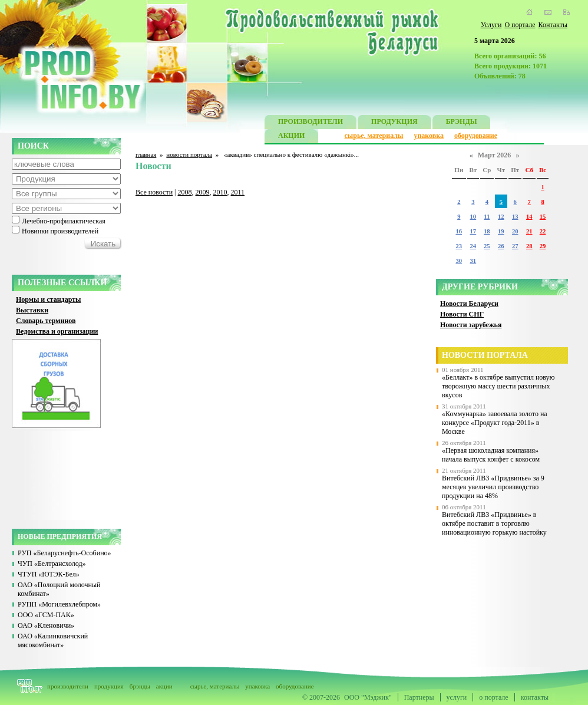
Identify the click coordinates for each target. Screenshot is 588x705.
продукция (109, 686)
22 (543, 231)
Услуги (491, 25)
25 (487, 246)
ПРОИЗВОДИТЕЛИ (310, 123)
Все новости (154, 192)
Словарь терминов (46, 321)
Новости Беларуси (469, 304)
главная (146, 154)
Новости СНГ (462, 314)
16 (459, 231)
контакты (535, 697)
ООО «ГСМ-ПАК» (46, 615)
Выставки (32, 310)
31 (473, 261)
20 (515, 231)
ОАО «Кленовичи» (46, 625)
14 (529, 217)
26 (501, 246)
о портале (493, 697)
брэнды (140, 686)
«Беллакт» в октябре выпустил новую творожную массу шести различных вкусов (498, 386)
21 (529, 231)
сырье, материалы (374, 136)
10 (473, 217)
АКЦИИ (291, 137)
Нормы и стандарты (48, 299)
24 (473, 246)
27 (515, 246)
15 (543, 217)
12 (501, 217)
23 (459, 246)
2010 (220, 192)
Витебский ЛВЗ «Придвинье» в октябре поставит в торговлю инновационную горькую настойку (494, 523)
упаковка (429, 136)
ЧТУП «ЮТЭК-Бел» (49, 574)
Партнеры (419, 697)
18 (487, 231)
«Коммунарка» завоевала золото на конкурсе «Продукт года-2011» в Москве (495, 423)
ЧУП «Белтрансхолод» (52, 564)
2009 (203, 192)
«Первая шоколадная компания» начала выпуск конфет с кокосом (491, 455)
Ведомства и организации (57, 331)
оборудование (476, 136)
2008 (185, 192)
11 (487, 217)
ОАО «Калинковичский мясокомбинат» (53, 640)
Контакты (553, 25)
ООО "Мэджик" (368, 697)
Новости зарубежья (471, 325)
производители (68, 686)
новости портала (189, 154)
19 (501, 231)
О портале (520, 25)
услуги (457, 697)
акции (164, 686)
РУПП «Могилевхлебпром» (59, 604)
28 (529, 246)
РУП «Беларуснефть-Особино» (65, 553)
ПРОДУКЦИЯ (394, 123)
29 (543, 246)
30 (459, 261)
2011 (238, 192)
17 (473, 231)
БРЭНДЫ (462, 123)
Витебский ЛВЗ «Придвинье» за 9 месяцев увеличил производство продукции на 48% (493, 487)
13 (515, 217)
